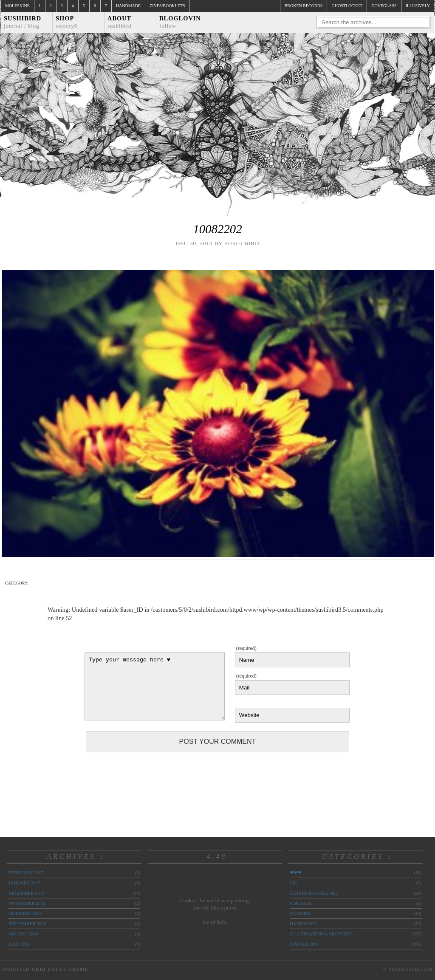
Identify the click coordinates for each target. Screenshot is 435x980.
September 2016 (27, 924)
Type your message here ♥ (155, 686)
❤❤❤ (295, 873)
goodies (300, 913)
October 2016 (25, 913)
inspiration (304, 944)
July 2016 (19, 944)
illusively (418, 6)
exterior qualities (314, 893)
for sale (301, 903)
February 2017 (26, 873)
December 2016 (27, 893)
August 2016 (23, 934)
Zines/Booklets (167, 6)
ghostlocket (347, 6)
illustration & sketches (321, 934)
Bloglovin (180, 22)
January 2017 (24, 883)
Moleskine (17, 6)
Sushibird (23, 22)
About (120, 22)
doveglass (384, 6)
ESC (294, 883)
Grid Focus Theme (60, 969)
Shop (66, 22)
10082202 (217, 229)
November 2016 (27, 903)
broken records (304, 6)
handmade (303, 924)
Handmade (128, 6)
